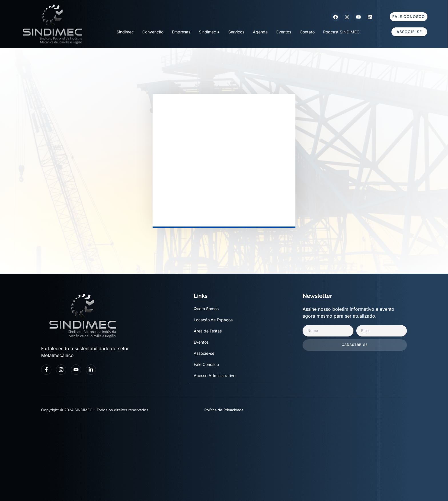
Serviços (236, 32)
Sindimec (125, 32)
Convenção (153, 32)
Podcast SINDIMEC (341, 32)
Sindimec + (209, 32)
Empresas (181, 32)
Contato (307, 32)
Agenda (260, 32)
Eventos (284, 32)
